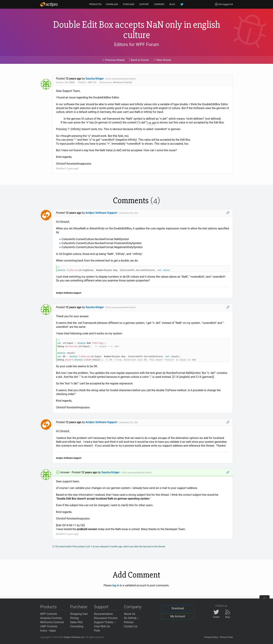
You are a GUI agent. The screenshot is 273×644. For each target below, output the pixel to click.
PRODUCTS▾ (95, 4)
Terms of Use (226, 637)
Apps (53, 631)
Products (49, 607)
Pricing (74, 618)
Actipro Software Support (101, 213)
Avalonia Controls (51, 618)
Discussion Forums (106, 618)
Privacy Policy (211, 637)
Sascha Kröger (95, 79)
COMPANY (159, 4)
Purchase (79, 607)
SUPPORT (144, 4)
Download (178, 608)
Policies (129, 622)
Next (162, 60)
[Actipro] (49, 4)
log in (116, 585)
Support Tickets (105, 622)
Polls (97, 631)
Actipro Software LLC (74, 637)
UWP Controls (49, 626)
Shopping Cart (79, 614)
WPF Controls (49, 614)
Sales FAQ (76, 622)
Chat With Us (102, 626)
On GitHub (132, 618)
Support (101, 607)
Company (133, 607)
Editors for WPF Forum (137, 44)
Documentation (103, 614)
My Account (178, 616)
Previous (113, 60)
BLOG (172, 4)
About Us (130, 614)
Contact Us (131, 626)
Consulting (77, 626)
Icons (44, 631)
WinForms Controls (52, 622)
